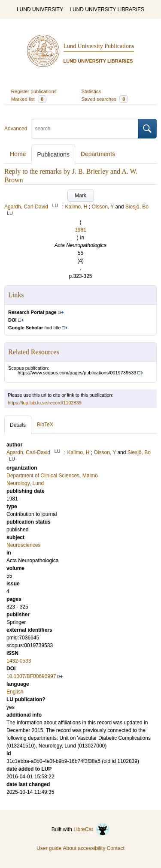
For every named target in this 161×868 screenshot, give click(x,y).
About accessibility (84, 848)
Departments (98, 154)
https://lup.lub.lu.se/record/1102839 (45, 403)
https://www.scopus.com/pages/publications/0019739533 (77, 373)
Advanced (16, 129)
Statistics (91, 91)
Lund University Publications (99, 46)
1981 (80, 230)
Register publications (34, 91)
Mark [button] (80, 196)
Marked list (29, 99)
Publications (53, 154)
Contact (116, 848)
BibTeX (45, 425)
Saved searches (105, 99)
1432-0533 (19, 661)
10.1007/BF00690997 (31, 676)
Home (18, 154)
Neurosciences (23, 545)
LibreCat (91, 829)
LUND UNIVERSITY (40, 9)
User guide (49, 848)
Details (18, 425)
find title (34, 328)
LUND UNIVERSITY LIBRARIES (107, 9)
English (15, 692)
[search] (85, 129)
